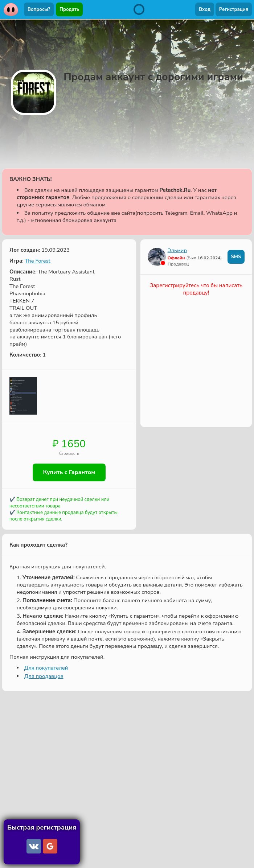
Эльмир (177, 250)
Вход (205, 9)
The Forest (37, 261)
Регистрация (234, 9)
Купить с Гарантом (69, 473)
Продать (69, 9)
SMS (236, 257)
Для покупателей (46, 668)
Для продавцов (44, 676)
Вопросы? (39, 9)
